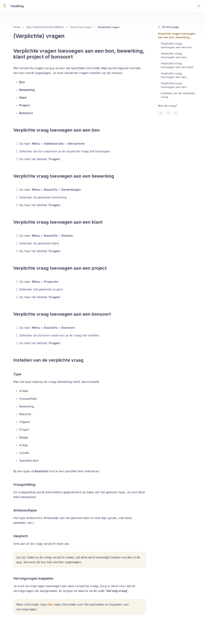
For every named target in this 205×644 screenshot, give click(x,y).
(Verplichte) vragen (81, 27)
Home (17, 27)
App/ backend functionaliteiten (45, 27)
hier (50, 604)
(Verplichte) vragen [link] (108, 27)
